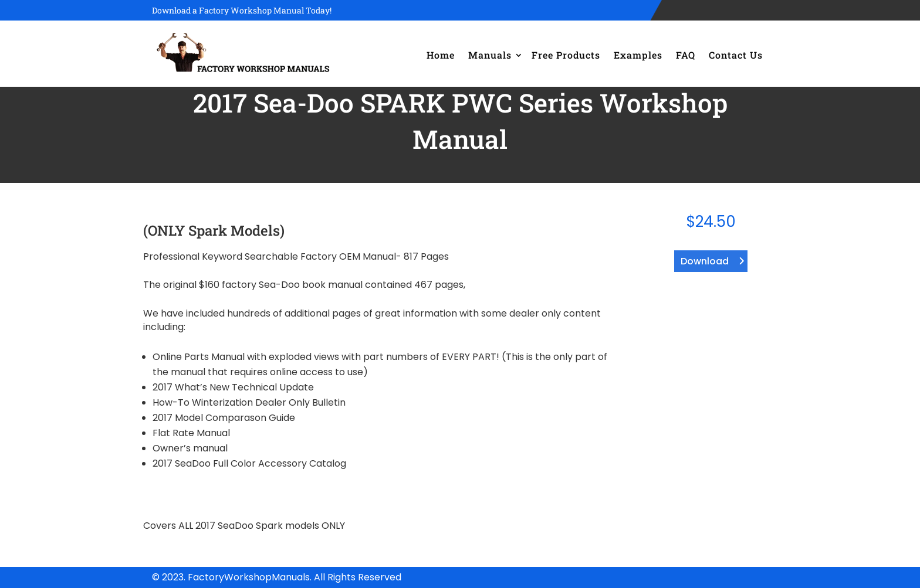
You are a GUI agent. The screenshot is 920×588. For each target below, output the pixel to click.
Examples (638, 55)
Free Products (566, 55)
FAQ (686, 55)
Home (441, 55)
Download (705, 261)
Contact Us (736, 55)
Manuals (490, 55)
